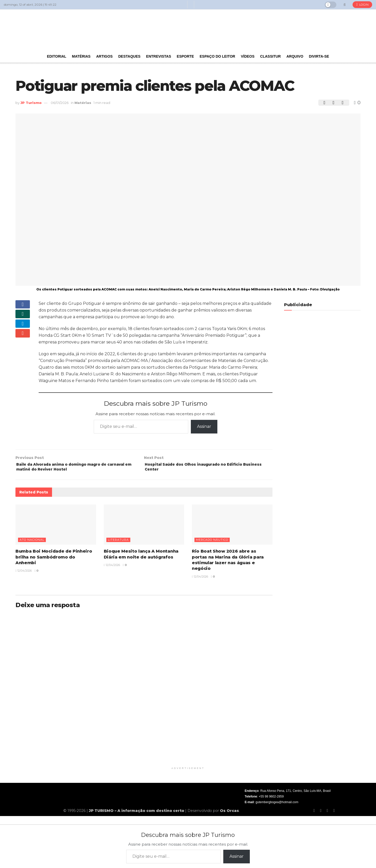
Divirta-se (319, 56)
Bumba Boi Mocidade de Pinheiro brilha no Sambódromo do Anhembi (54, 560)
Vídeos (248, 56)
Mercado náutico (212, 543)
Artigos (104, 56)
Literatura (118, 543)
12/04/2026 (24, 573)
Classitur (270, 56)
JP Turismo (31, 103)
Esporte (185, 56)
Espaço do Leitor (217, 56)
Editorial (57, 56)
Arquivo (295, 56)
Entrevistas (159, 56)
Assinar (204, 426)
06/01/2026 (60, 103)
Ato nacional (32, 543)
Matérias (81, 56)
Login (362, 5)
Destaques (129, 56)
